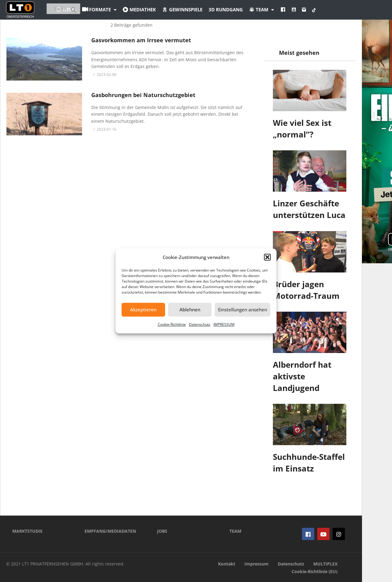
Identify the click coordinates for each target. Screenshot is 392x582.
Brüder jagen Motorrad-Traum (306, 290)
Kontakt (227, 564)
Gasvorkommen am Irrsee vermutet (141, 40)
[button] (267, 257)
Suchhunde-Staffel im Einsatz (309, 463)
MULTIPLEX (325, 564)
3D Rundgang (259, 9)
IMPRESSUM (224, 324)
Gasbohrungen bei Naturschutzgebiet (143, 95)
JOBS (162, 531)
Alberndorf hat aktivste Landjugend (302, 376)
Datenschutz (200, 324)
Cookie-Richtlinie (172, 324)
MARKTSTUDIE (27, 531)
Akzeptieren (143, 310)
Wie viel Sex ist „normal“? (302, 129)
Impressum (256, 564)
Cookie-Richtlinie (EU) (315, 571)
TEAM (235, 531)
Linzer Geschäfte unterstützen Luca (309, 209)
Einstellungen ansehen (243, 310)
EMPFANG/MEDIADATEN (110, 531)
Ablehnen (190, 310)
